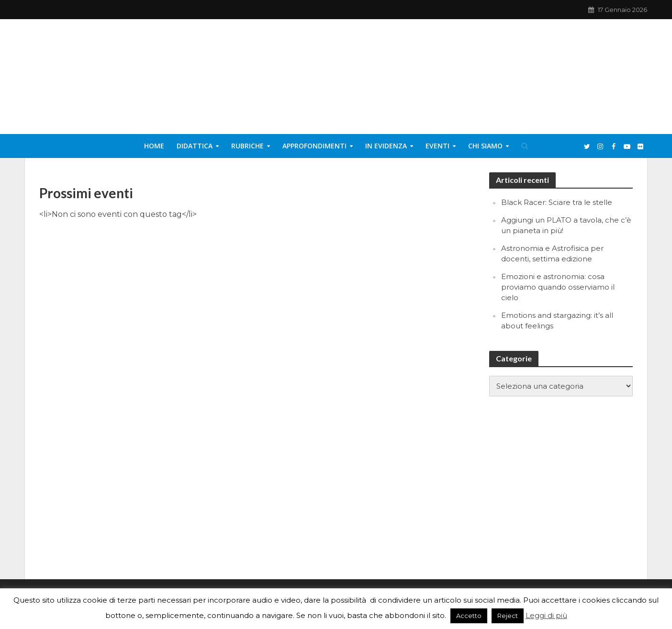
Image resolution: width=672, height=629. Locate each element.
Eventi (437, 146)
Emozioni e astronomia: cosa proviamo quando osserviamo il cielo (558, 287)
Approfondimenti (314, 146)
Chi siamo (485, 146)
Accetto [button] (469, 616)
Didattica (195, 146)
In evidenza (386, 146)
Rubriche (247, 146)
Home (154, 146)
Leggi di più (546, 615)
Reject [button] (508, 616)
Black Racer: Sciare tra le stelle (557, 202)
